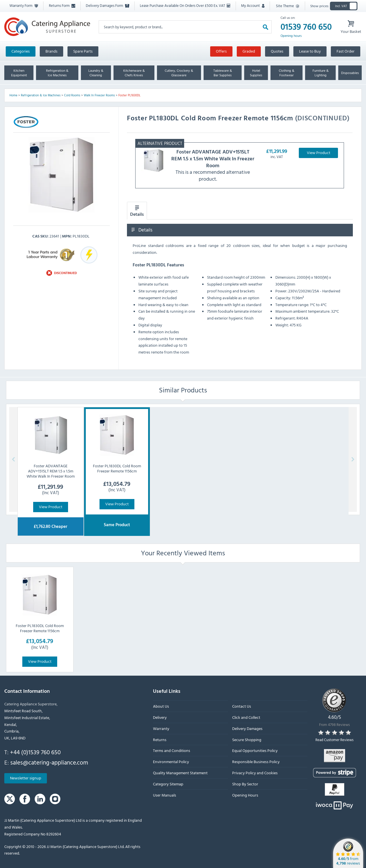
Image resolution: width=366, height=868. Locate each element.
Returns (160, 740)
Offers (221, 51)
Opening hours (291, 36)
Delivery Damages (247, 728)
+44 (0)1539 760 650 (35, 752)
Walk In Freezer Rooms (99, 95)
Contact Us (242, 706)
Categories (21, 51)
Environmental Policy (171, 762)
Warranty (161, 728)
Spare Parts (83, 51)
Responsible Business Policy (256, 762)
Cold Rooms (72, 95)
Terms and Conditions (172, 751)
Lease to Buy (310, 51)
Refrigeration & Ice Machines (41, 95)
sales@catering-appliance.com (49, 762)
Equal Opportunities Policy (255, 751)
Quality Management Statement (180, 773)
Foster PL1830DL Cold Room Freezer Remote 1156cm (40, 628)
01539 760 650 (306, 27)
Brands (51, 51)
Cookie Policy (208, 453)
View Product (319, 152)
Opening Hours (245, 795)
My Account (253, 5)
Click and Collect (246, 717)
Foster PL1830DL (129, 95)
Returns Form (62, 5)
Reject (151, 469)
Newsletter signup (26, 778)
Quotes (277, 51)
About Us (161, 706)
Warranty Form (24, 5)
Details (137, 211)
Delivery (160, 717)
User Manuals (165, 795)
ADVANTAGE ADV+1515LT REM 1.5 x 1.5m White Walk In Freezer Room (213, 158)
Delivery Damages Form (108, 5)
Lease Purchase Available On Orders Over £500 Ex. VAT (185, 5)
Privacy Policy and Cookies (255, 773)
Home (13, 95)
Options (180, 469)
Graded (249, 51)
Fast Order (346, 51)
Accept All (211, 469)
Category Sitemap (168, 784)
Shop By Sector (245, 784)
